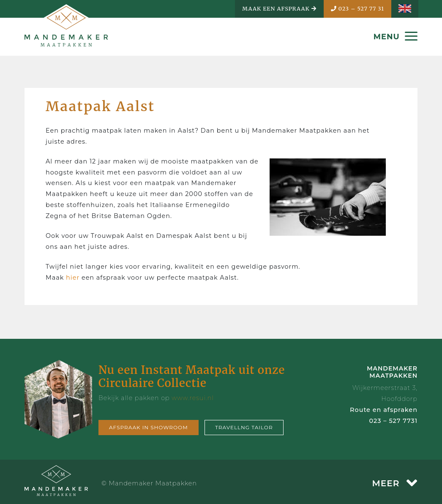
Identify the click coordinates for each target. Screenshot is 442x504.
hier (74, 278)
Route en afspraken (384, 410)
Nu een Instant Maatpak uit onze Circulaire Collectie (192, 376)
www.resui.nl (193, 398)
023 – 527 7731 (393, 421)
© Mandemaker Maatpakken (149, 483)
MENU (396, 37)
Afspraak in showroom (149, 427)
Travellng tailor (244, 427)
